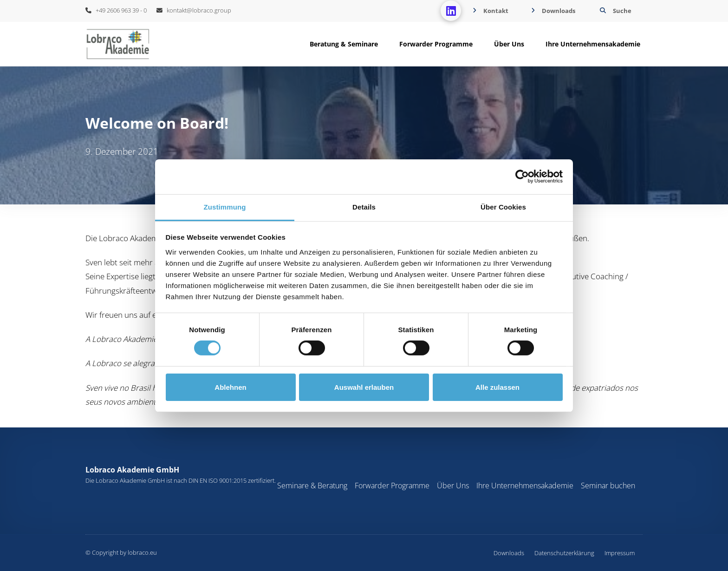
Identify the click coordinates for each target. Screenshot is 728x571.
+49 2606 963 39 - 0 (116, 10)
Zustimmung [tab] (225, 207)
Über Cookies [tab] (503, 207)
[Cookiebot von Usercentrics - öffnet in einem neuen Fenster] (522, 177)
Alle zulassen (497, 387)
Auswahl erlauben (364, 387)
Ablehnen (230, 387)
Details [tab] (364, 207)
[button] (614, 11)
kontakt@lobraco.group (194, 10)
